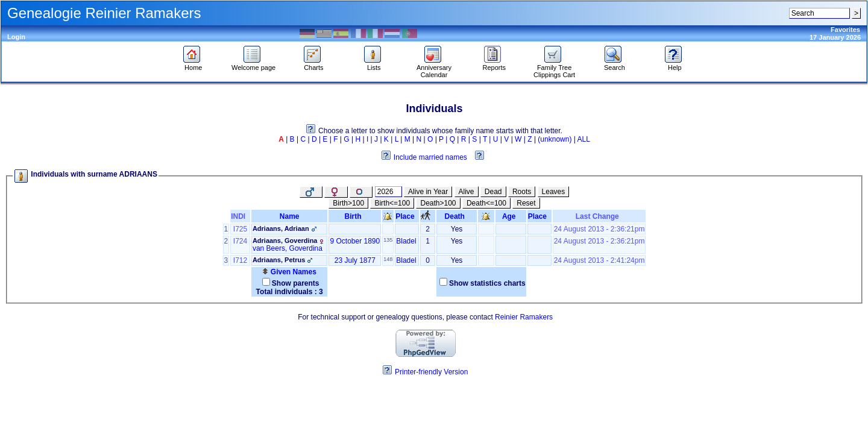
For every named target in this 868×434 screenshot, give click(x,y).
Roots (522, 192)
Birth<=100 (392, 203)
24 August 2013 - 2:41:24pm (599, 260)
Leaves (554, 192)
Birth (355, 216)
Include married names (430, 157)
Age (511, 216)
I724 (240, 241)
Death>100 (438, 203)
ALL (584, 139)
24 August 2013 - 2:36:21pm (599, 229)
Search (615, 64)
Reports (495, 64)
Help (675, 64)
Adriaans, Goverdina (285, 241)
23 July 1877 (355, 260)
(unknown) (555, 139)
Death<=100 (486, 203)
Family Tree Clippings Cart (554, 68)
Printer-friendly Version (431, 372)
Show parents (296, 283)
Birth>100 (348, 203)
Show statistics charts (487, 283)
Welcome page (253, 64)
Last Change (599, 216)
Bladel (406, 241)
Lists (374, 64)
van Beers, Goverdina (288, 248)
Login (16, 37)
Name (290, 216)
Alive (467, 192)
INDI (240, 216)
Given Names (289, 272)
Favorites (845, 30)
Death (457, 216)
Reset (526, 203)
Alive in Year (428, 192)
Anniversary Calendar (434, 68)
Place (407, 216)
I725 (240, 229)
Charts (314, 64)
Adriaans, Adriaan (281, 228)
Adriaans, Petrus (279, 260)
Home (193, 64)
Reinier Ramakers (524, 317)
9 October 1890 (355, 241)
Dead (493, 192)
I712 (240, 260)
